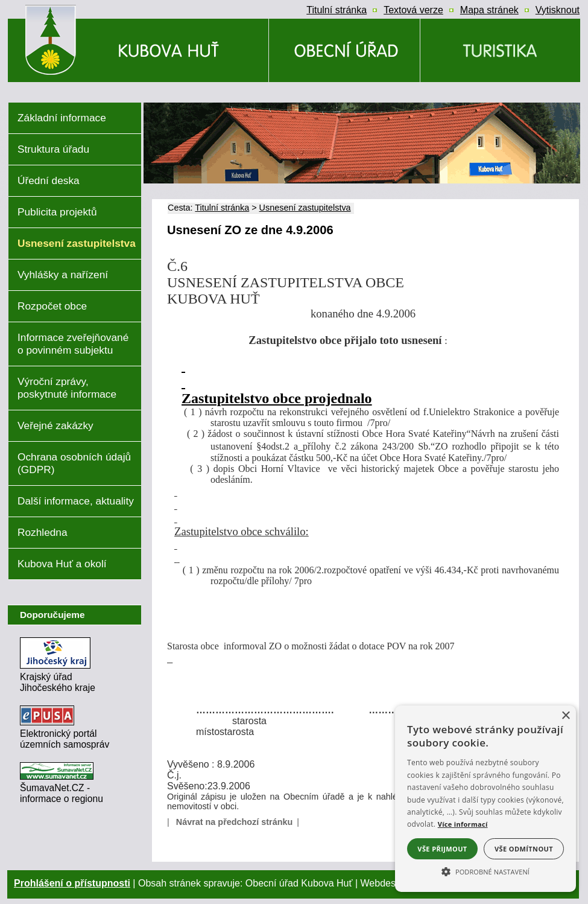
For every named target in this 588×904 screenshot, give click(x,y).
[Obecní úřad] (344, 50)
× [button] (565, 716)
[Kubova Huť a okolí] (500, 50)
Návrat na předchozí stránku (235, 822)
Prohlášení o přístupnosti (72, 883)
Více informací (463, 824)
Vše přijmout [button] (442, 849)
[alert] (485, 799)
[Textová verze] (413, 10)
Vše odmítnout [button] (524, 849)
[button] (485, 871)
